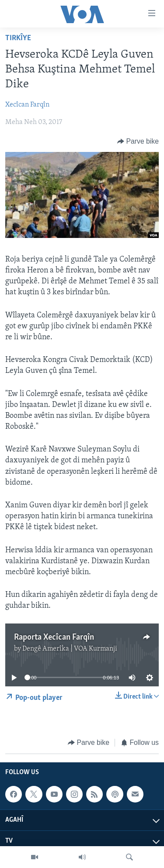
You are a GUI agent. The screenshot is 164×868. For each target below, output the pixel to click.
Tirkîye (18, 38)
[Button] (138, 141)
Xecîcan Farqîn (27, 105)
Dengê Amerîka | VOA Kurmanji (70, 649)
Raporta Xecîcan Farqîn (54, 637)
